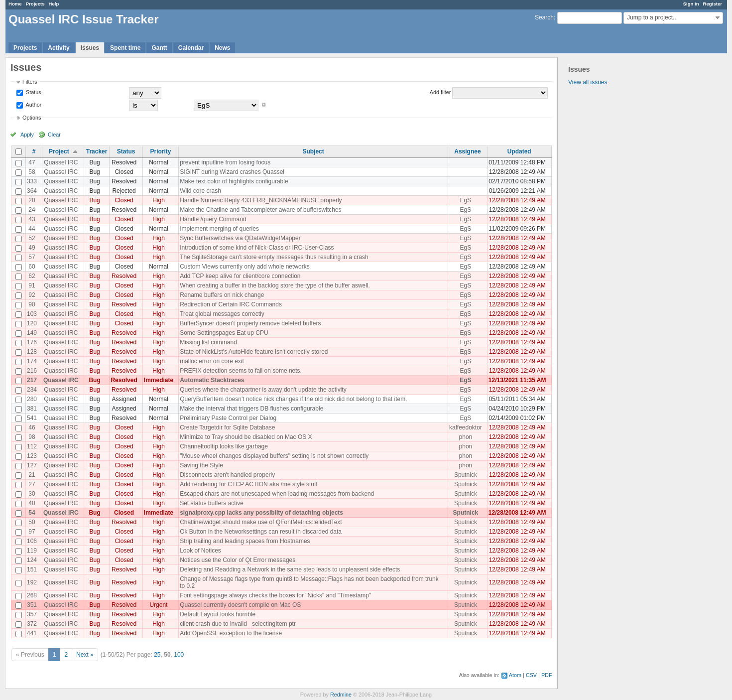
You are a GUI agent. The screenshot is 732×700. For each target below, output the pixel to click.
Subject (313, 151)
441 (32, 633)
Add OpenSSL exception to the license (231, 633)
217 (32, 380)
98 (32, 437)
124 (32, 560)
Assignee (467, 151)
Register (713, 4)
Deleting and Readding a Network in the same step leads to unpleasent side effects (290, 569)
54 (32, 513)
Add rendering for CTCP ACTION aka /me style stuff (248, 484)
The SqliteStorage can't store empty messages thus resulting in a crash (274, 257)
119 (32, 551)
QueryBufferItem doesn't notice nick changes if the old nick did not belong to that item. (293, 399)
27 (32, 484)
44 (32, 229)
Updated (519, 151)
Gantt (159, 48)
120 (32, 323)
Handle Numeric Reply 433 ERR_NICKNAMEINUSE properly (261, 200)
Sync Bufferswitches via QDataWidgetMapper (240, 238)
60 (32, 267)
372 (32, 624)
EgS (466, 200)
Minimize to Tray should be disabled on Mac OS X (246, 437)
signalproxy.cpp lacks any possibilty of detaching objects (261, 513)
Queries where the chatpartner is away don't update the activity (263, 390)
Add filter (440, 92)
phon (466, 437)
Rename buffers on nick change (222, 295)
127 (32, 465)
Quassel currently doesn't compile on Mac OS (240, 605)
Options (32, 118)
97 (32, 532)
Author (33, 105)
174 (32, 361)
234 (32, 390)
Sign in (691, 4)
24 (32, 210)
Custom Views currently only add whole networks (245, 267)
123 (32, 456)
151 (32, 569)
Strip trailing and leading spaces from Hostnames (245, 541)
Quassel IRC (61, 162)
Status (33, 92)
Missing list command (208, 342)
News (222, 48)
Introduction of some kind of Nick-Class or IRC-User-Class (257, 248)
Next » (85, 655)
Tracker (97, 151)
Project (59, 151)
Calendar (191, 48)
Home (15, 4)
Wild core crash (200, 191)
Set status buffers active (212, 503)
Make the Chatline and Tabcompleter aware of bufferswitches (260, 210)
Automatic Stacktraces (212, 380)
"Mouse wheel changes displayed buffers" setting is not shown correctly (274, 456)
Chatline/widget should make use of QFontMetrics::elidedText (261, 522)
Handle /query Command (213, 219)
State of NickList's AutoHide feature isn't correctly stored (254, 352)
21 (32, 475)
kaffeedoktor (466, 427)
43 (32, 219)
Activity (59, 48)
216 (32, 371)
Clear (54, 135)
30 (32, 494)
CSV (531, 675)
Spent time (125, 48)
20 (32, 200)
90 (32, 304)
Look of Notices (200, 551)
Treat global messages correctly (222, 314)
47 (32, 162)
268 (32, 595)
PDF (547, 675)
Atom (515, 675)
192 (32, 582)
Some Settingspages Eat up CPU (224, 333)
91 (32, 285)
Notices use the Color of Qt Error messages (238, 560)
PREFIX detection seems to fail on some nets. (241, 371)
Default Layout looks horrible (218, 614)
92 (32, 295)
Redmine (341, 695)
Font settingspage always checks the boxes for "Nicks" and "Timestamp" (275, 595)
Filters (30, 82)
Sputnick (466, 475)
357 (32, 614)
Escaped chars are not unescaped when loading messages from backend (277, 494)
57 (32, 257)
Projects (35, 4)
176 (32, 342)
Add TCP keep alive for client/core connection (240, 276)
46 (32, 427)
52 (32, 238)
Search (544, 17)
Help (54, 4)
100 (179, 655)
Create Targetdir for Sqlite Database (227, 427)
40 (32, 503)
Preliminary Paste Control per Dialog (228, 418)
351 (32, 605)
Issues (90, 48)
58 (32, 172)
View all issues (588, 82)
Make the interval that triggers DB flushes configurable (251, 409)
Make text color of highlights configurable (234, 181)
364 (32, 191)
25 (157, 655)
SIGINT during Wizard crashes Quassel (232, 172)
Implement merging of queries (219, 229)
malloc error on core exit (212, 361)
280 (32, 399)
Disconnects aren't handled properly (227, 475)
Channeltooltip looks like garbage (224, 446)
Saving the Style (201, 465)
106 (32, 541)
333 (32, 181)
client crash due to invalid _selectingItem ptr (238, 624)
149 (32, 333)
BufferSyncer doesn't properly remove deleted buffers (250, 323)
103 (32, 314)
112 (32, 446)
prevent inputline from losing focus (225, 162)
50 (32, 522)
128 (32, 352)
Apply (27, 135)
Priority (160, 151)
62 (32, 276)
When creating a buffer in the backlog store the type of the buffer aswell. (275, 285)
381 (32, 409)
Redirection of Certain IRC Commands (231, 304)
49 (32, 248)
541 (32, 418)
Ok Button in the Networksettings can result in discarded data (261, 532)
